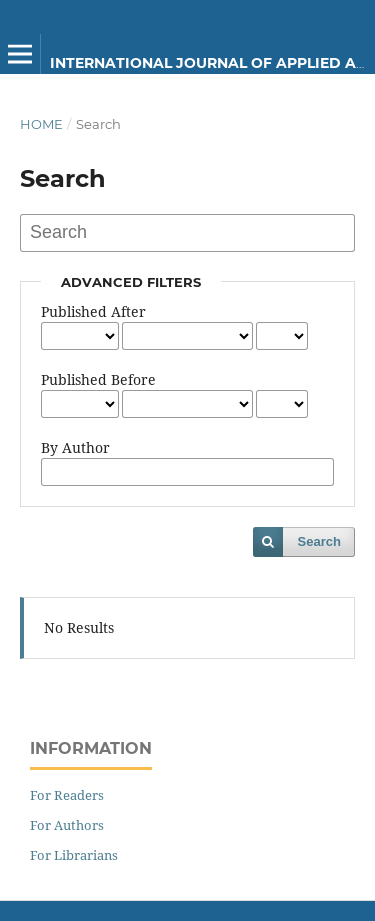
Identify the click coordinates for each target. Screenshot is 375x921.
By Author (75, 447)
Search (319, 541)
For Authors (67, 825)
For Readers (67, 795)
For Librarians (74, 855)
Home (41, 124)
